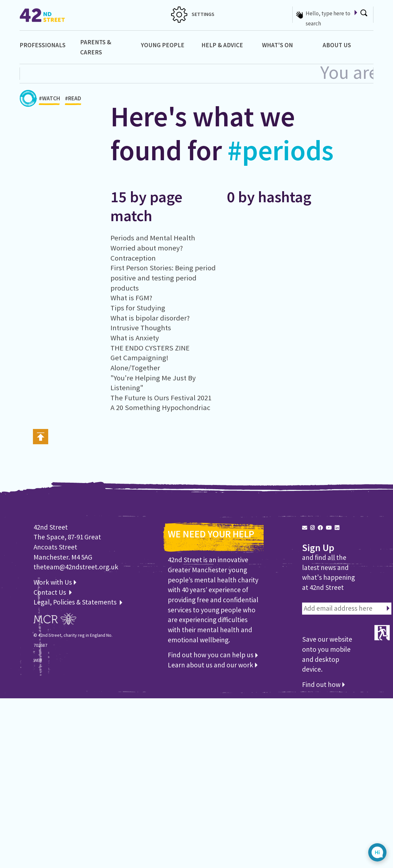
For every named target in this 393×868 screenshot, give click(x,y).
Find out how (323, 684)
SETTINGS (193, 14)
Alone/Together (135, 368)
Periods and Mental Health (153, 238)
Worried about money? (147, 248)
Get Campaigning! (139, 358)
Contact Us (51, 592)
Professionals (43, 45)
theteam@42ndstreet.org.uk (76, 567)
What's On (277, 45)
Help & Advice (222, 45)
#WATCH (49, 100)
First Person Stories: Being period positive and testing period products (163, 278)
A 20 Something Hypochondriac (160, 407)
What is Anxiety (135, 338)
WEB (38, 660)
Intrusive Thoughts (141, 328)
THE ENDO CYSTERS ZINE (150, 348)
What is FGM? (131, 298)
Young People (163, 45)
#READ (73, 100)
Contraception (133, 258)
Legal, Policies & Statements (78, 602)
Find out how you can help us (213, 655)
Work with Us (55, 582)
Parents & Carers (96, 47)
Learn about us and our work (213, 665)
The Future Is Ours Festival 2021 (161, 398)
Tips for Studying (138, 308)
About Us (337, 45)
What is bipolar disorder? (150, 318)
